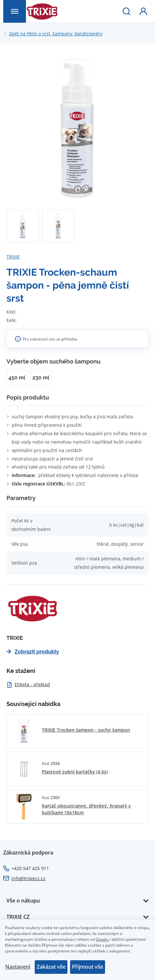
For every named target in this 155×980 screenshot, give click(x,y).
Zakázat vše (51, 967)
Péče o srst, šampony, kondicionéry (56, 34)
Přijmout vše (88, 967)
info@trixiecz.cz (28, 878)
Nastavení (18, 967)
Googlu (102, 939)
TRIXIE (13, 257)
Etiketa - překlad (28, 684)
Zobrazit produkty (33, 652)
